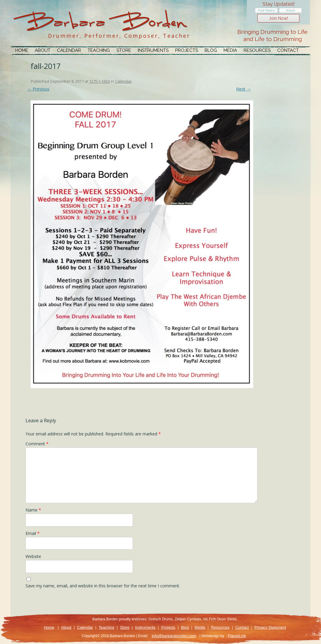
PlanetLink (237, 636)
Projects (187, 50)
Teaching (99, 50)
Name (33, 510)
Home (22, 50)
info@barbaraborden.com (174, 636)
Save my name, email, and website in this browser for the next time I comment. (103, 586)
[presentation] (71, 604)
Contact (288, 50)
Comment (37, 444)
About (43, 50)
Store (124, 50)
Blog (211, 50)
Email (33, 533)
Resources (257, 50)
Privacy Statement (270, 627)
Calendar (69, 50)
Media (230, 50)
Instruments (153, 50)
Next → (243, 89)
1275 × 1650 (99, 81)
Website (33, 556)
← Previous (38, 89)
